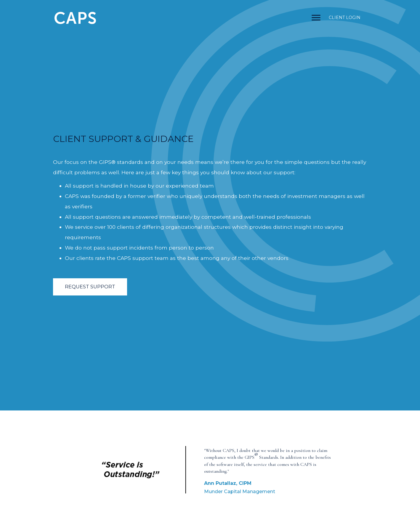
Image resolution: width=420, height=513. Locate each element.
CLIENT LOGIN (345, 17)
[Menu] (316, 18)
